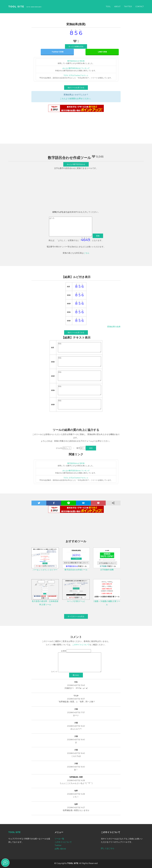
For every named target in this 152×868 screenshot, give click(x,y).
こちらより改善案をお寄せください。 (76, 99)
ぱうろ (71, 227)
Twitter (128, 7)
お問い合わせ (60, 849)
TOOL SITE (16, 7)
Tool (108, 7)
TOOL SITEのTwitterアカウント (76, 75)
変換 (98, 236)
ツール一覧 (59, 839)
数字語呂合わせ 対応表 (76, 61)
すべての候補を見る (76, 46)
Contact (140, 7)
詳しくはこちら (108, 848)
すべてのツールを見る (76, 616)
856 (80, 347)
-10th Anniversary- (34, 7)
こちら (86, 253)
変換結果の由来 (114, 327)
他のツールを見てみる (76, 88)
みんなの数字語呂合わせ (76, 164)
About (117, 7)
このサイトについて (81, 645)
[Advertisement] (76, 191)
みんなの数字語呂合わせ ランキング (76, 68)
